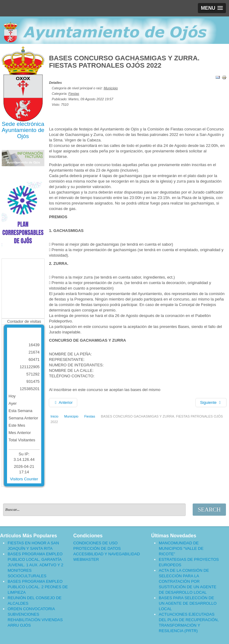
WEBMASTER (86, 559)
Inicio (54, 416)
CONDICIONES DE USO (95, 543)
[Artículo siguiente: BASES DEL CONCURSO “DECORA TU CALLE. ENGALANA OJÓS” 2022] (211, 403)
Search (209, 509)
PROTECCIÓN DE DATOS (97, 548)
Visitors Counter (24, 479)
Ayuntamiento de (23, 130)
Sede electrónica (23, 124)
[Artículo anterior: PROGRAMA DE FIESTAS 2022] (63, 403)
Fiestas (74, 94)
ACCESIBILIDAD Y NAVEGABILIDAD (107, 554)
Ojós (23, 136)
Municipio (111, 88)
